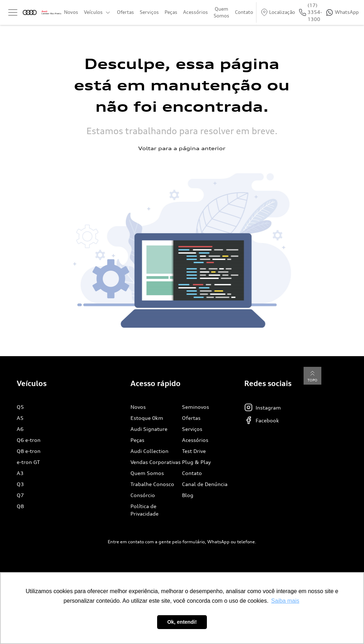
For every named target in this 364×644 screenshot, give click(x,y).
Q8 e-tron (29, 451)
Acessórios (196, 12)
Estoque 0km (147, 418)
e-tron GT (28, 462)
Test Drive (194, 451)
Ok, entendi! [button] (182, 622)
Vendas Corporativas (156, 462)
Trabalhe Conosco (152, 484)
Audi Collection (149, 451)
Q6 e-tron (29, 440)
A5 (20, 418)
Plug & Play (196, 462)
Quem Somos (221, 12)
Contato (244, 12)
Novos (71, 12)
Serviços (149, 12)
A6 (20, 429)
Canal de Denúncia (205, 484)
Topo (312, 376)
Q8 (20, 506)
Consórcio (143, 495)
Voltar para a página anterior (182, 148)
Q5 (20, 407)
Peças (171, 12)
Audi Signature (149, 429)
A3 (20, 473)
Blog (188, 495)
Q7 (20, 495)
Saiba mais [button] (285, 601)
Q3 (20, 484)
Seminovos (196, 407)
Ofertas (125, 12)
